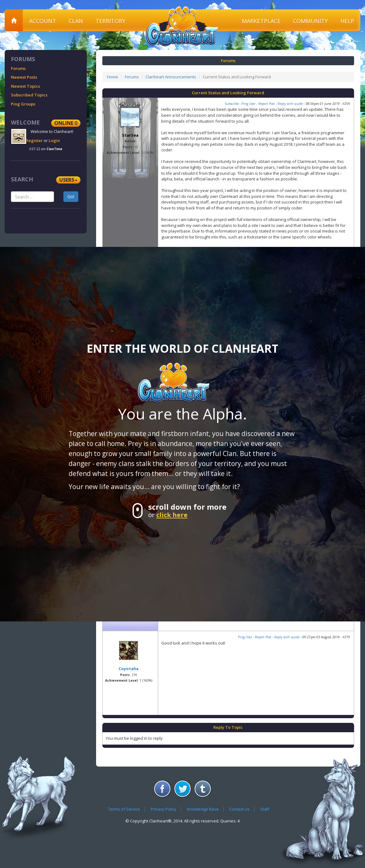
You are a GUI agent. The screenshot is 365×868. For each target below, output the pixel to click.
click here (172, 515)
